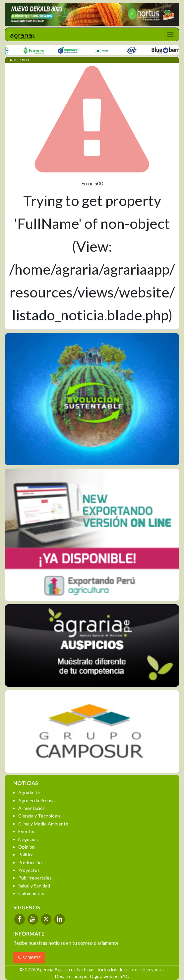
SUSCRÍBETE (29, 958)
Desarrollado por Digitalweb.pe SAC (92, 976)
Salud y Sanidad (34, 886)
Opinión (27, 847)
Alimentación (32, 808)
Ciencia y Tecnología (39, 816)
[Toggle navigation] (170, 34)
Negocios (28, 839)
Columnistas (31, 893)
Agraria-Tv (29, 792)
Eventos (27, 831)
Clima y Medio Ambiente (43, 824)
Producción (30, 862)
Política (26, 854)
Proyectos (29, 870)
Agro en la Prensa (36, 800)
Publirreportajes (35, 878)
